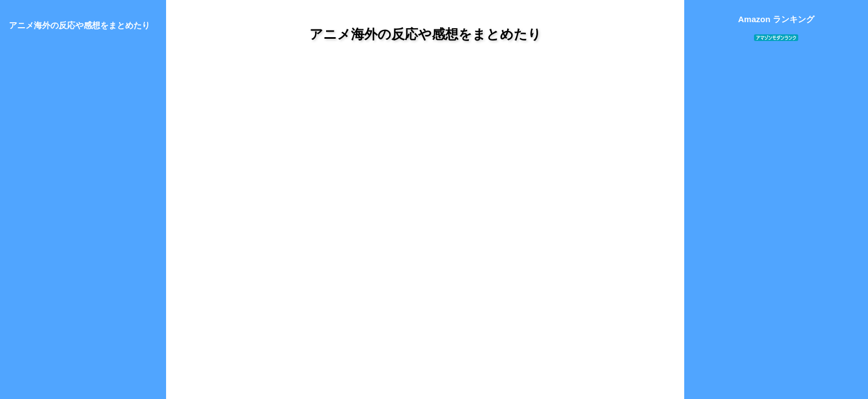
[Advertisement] (425, 155)
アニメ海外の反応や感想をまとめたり (425, 34)
